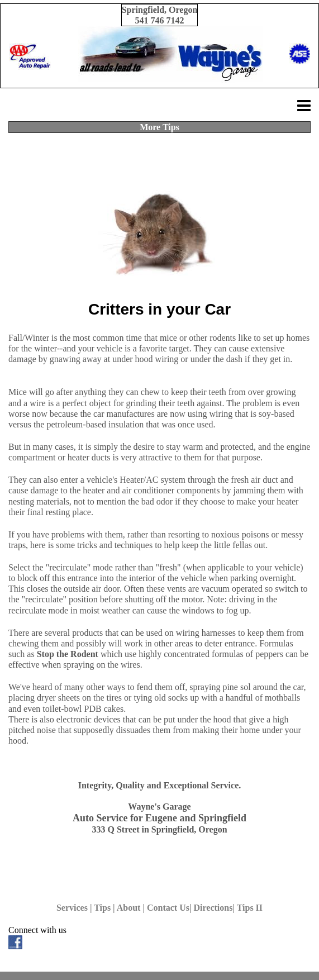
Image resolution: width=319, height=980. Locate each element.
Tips (102, 908)
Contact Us (168, 908)
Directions (213, 908)
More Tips (159, 127)
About (129, 908)
